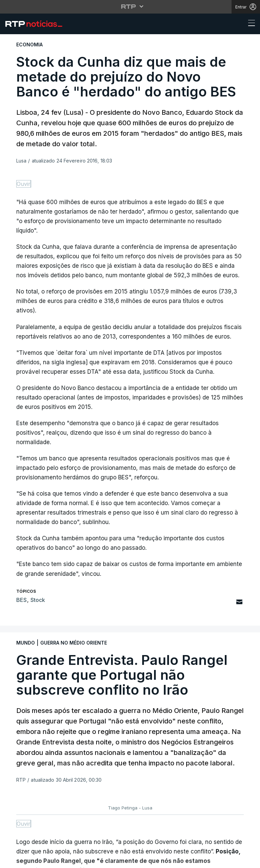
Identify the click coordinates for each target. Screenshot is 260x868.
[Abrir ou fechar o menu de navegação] (250, 24)
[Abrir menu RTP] (130, 6)
